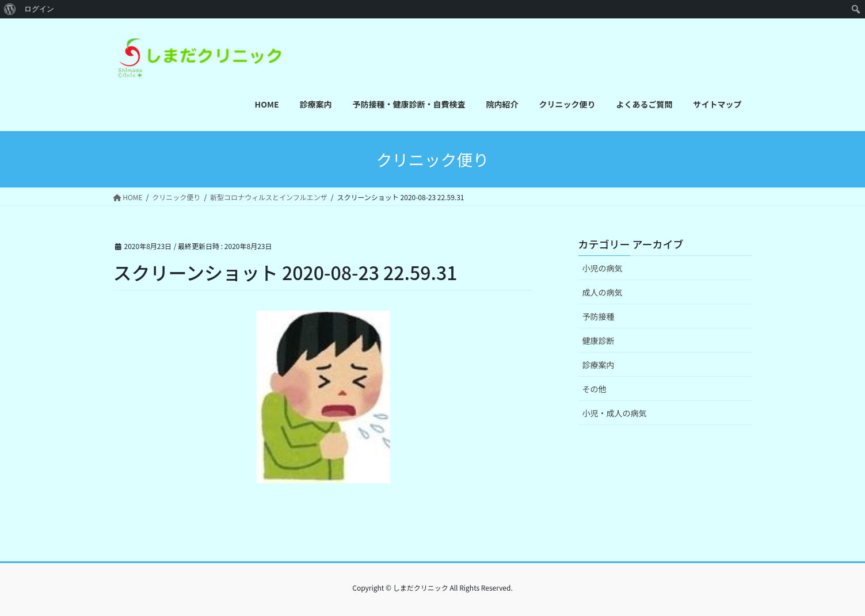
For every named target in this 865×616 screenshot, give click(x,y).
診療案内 (599, 365)
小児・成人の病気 (615, 413)
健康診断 (599, 340)
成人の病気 (603, 292)
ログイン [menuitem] (39, 9)
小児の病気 (603, 268)
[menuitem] (10, 9)
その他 (595, 389)
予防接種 (599, 316)
